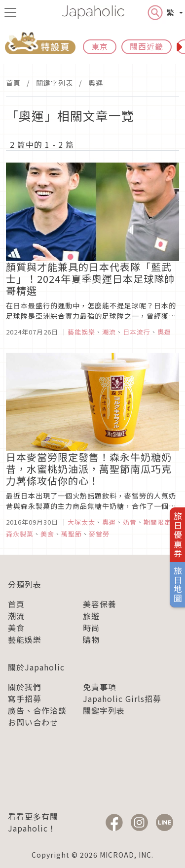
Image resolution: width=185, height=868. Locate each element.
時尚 (91, 628)
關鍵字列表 (55, 83)
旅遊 (91, 616)
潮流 (16, 616)
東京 (100, 46)
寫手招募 (25, 699)
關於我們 (25, 687)
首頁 (13, 83)
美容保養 (100, 604)
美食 (16, 628)
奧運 (96, 83)
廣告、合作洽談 (37, 710)
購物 (91, 639)
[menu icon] (10, 12)
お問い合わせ (33, 722)
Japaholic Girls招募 (122, 699)
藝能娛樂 (25, 639)
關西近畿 (147, 46)
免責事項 (100, 687)
